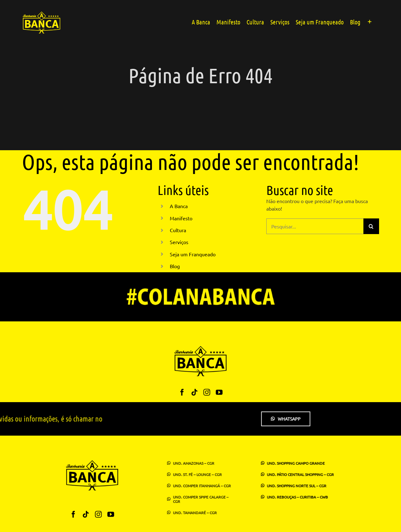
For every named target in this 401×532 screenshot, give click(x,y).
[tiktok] (194, 392)
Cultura (178, 230)
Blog (175, 266)
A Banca (179, 206)
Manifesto (181, 218)
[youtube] (219, 392)
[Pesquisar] (371, 226)
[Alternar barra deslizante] (370, 21)
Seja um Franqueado (193, 254)
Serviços (179, 242)
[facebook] (182, 392)
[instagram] (207, 392)
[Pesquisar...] (315, 226)
